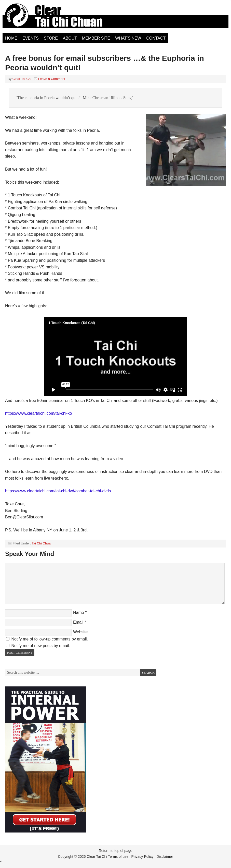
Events (31, 38)
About (70, 38)
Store (51, 38)
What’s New (128, 38)
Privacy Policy (142, 857)
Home (11, 38)
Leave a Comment (52, 79)
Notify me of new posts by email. (40, 646)
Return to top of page (116, 851)
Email (78, 622)
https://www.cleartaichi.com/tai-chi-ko (38, 413)
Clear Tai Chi (60, 18)
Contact (156, 38)
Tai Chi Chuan (42, 543)
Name (79, 613)
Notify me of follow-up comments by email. (50, 639)
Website (80, 632)
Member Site (96, 38)
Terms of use (118, 857)
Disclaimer (165, 857)
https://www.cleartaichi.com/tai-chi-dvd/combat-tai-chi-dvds (58, 491)
